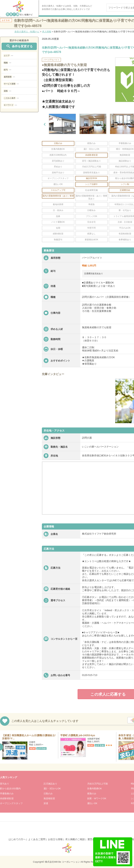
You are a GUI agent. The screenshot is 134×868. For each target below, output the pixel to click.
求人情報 (47, 32)
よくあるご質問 (37, 839)
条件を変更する (19, 46)
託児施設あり (50, 784)
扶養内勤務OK (95, 789)
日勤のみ (48, 794)
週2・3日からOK (52, 789)
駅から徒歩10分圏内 (10, 789)
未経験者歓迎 (7, 798)
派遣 (46, 803)
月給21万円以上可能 (98, 784)
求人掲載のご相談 (75, 839)
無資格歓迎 (49, 798)
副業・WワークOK (97, 798)
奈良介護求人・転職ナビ (27, 32)
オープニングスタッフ (11, 803)
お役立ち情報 (55, 839)
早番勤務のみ (7, 794)
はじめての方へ (17, 839)
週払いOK (92, 803)
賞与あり (5, 784)
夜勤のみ (92, 794)
